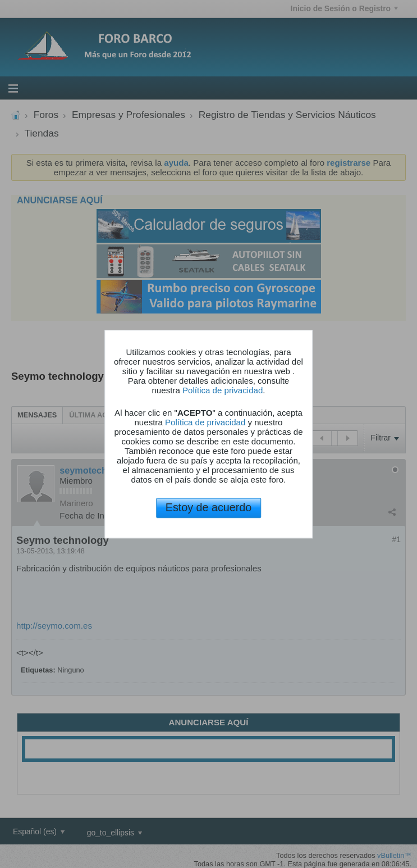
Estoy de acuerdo (208, 507)
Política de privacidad (223, 390)
